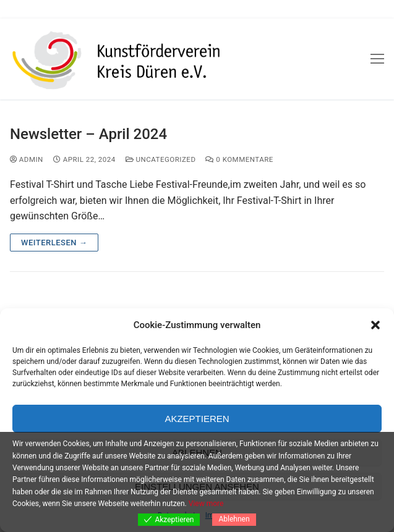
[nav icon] (377, 59)
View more (206, 504)
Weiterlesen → (54, 243)
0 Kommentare (239, 159)
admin (27, 159)
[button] (375, 325)
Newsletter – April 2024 (88, 134)
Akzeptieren (197, 419)
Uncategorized (161, 159)
